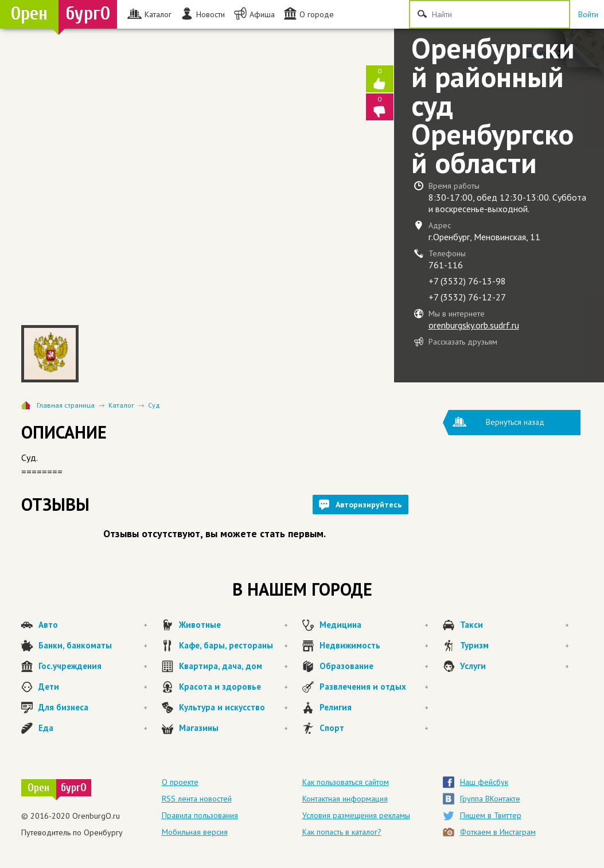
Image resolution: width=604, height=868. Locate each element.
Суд (154, 405)
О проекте (180, 782)
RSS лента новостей (197, 799)
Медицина (374, 625)
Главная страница (66, 405)
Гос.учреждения (93, 666)
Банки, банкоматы (93, 646)
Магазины (233, 728)
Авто (93, 625)
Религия (374, 707)
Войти (588, 14)
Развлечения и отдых (374, 687)
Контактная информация (345, 799)
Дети (93, 687)
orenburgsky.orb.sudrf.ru (474, 325)
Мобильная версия (195, 832)
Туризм (515, 646)
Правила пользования (200, 815)
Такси (515, 625)
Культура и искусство (233, 707)
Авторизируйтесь (369, 505)
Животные (233, 625)
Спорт (374, 728)
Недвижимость (374, 646)
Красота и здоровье (233, 687)
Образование (374, 666)
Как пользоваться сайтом (346, 782)
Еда (93, 728)
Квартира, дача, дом (233, 666)
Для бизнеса (93, 707)
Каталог (121, 405)
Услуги (515, 666)
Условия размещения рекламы (356, 815)
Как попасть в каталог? (342, 832)
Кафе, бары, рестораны (233, 646)
